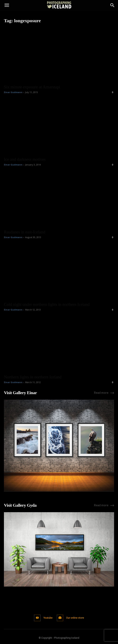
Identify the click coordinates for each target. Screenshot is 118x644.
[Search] (112, 5)
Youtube (48, 618)
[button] (7, 5)
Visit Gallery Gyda (20, 505)
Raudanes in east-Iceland (25, 232)
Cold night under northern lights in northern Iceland (47, 304)
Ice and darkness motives (25, 159)
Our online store (75, 618)
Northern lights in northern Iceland (33, 377)
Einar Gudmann (13, 92)
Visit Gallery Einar (20, 393)
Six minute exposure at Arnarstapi (32, 87)
